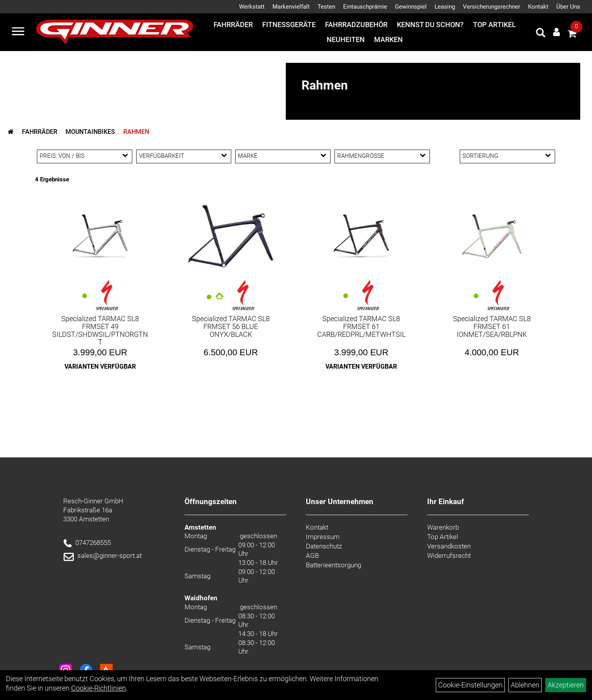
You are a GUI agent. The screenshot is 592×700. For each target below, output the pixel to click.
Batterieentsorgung (333, 565)
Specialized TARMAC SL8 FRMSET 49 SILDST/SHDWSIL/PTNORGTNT (100, 330)
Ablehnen (525, 685)
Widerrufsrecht (449, 556)
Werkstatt (252, 7)
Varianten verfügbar (100, 366)
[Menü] (18, 32)
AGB (312, 556)
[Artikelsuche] (541, 34)
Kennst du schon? (430, 25)
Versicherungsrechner (492, 7)
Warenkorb (443, 527)
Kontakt (538, 7)
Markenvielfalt (291, 7)
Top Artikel (494, 25)
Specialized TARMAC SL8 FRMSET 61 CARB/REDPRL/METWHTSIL (361, 326)
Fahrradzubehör (356, 25)
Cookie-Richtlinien (99, 688)
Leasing (445, 7)
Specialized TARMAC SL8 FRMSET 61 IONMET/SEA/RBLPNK (492, 326)
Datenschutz (324, 546)
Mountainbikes (90, 132)
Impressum (323, 537)
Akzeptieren (566, 685)
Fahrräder (233, 25)
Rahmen (136, 132)
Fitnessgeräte (289, 25)
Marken (388, 39)
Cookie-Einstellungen (470, 685)
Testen (326, 7)
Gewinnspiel (411, 7)
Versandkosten (449, 546)
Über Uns (568, 7)
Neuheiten (346, 39)
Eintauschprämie (365, 7)
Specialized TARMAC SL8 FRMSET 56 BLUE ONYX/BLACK (231, 326)
